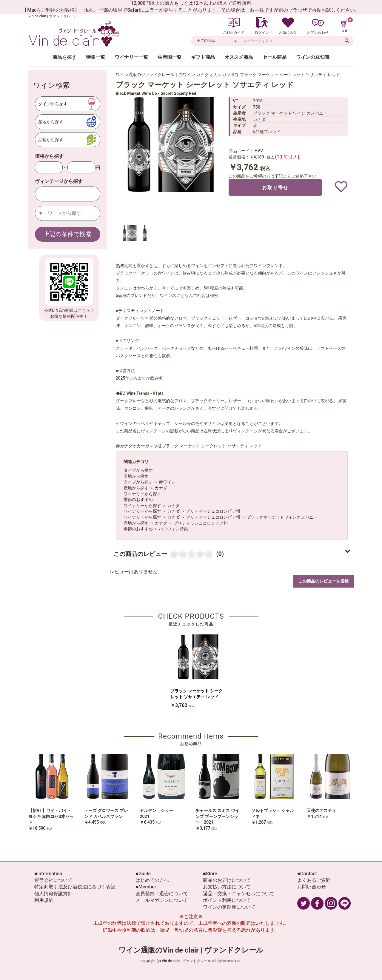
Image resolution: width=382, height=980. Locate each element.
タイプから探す (138, 470)
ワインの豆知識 (313, 57)
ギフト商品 (203, 57)
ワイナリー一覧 (131, 57)
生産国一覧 (170, 57)
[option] (170, 144)
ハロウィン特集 (173, 529)
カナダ (161, 488)
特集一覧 (95, 57)
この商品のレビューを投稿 (324, 581)
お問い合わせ (312, 887)
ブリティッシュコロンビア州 (213, 511)
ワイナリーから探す (142, 494)
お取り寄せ (275, 188)
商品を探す (64, 57)
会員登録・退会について (162, 894)
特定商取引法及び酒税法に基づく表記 (75, 887)
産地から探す (136, 476)
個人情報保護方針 (53, 894)
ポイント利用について (227, 900)
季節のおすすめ (138, 500)
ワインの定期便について (229, 907)
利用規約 (44, 900)
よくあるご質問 (314, 880)
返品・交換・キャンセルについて (239, 894)
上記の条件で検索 (67, 234)
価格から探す (49, 156)
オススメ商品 (239, 57)
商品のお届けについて (227, 880)
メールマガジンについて (162, 900)
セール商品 (275, 57)
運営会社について (53, 880)
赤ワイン (167, 482)
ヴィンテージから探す (59, 181)
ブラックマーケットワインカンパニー (282, 517)
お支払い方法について (227, 887)
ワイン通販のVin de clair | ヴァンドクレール (191, 950)
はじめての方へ (152, 880)
